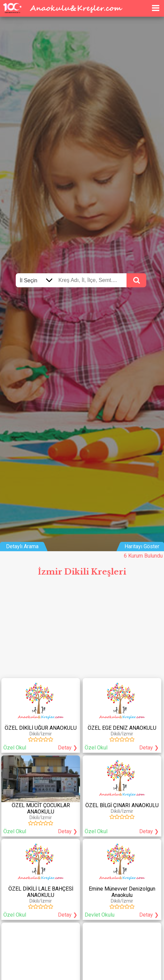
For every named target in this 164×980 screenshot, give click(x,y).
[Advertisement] (82, 630)
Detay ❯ (68, 748)
